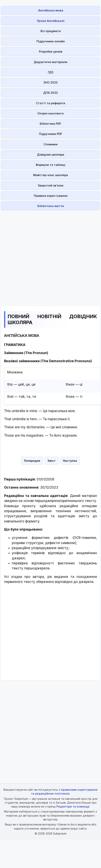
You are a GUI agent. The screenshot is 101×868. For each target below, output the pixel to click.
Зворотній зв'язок (51, 185)
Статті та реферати (50, 103)
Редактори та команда (73, 806)
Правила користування (51, 196)
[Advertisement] (45, 256)
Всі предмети (51, 31)
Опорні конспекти (50, 113)
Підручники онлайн (51, 41)
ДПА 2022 (50, 93)
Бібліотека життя (51, 206)
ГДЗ (51, 72)
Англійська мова (51, 10)
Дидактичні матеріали (50, 62)
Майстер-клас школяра (50, 175)
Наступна (70, 461)
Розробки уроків (51, 52)
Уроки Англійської (50, 21)
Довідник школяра (51, 155)
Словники (51, 144)
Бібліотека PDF (50, 124)
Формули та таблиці (50, 165)
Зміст (52, 461)
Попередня (32, 461)
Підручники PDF (51, 134)
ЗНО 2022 (50, 82)
